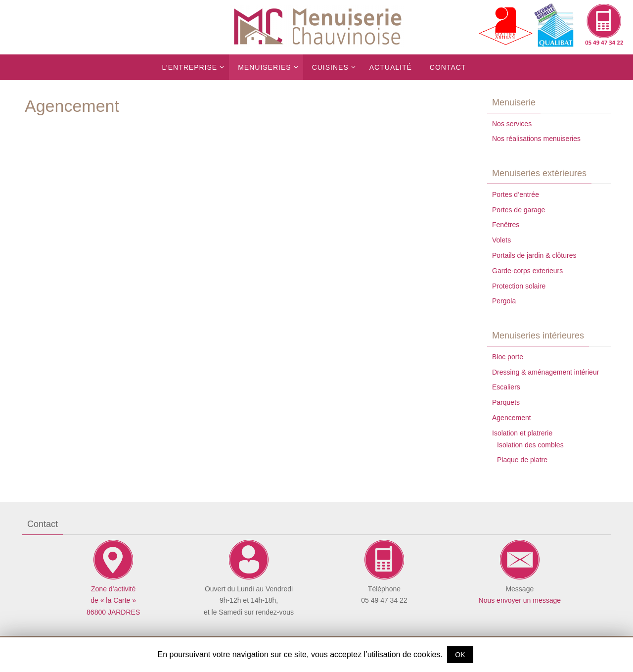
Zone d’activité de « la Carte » (113, 589)
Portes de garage (519, 210)
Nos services (512, 124)
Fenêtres (506, 225)
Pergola (504, 301)
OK (460, 655)
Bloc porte (508, 357)
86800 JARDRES (113, 612)
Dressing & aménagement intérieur (545, 372)
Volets (501, 240)
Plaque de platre (522, 460)
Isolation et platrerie (522, 433)
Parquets (506, 402)
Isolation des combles (530, 445)
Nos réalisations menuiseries (536, 139)
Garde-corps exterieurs (527, 271)
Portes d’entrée (516, 194)
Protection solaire (519, 286)
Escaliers (506, 387)
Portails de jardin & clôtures (534, 255)
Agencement (512, 418)
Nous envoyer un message (520, 600)
